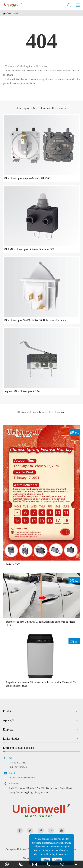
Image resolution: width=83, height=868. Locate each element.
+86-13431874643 (18, 767)
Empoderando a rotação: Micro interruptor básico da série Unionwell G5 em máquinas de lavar (41, 684)
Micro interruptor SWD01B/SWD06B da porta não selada (35, 320)
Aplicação (9, 720)
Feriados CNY (13, 564)
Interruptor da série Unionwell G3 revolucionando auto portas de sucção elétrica (41, 623)
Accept (57, 860)
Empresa (8, 729)
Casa (9, 13)
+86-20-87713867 (18, 763)
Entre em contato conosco (18, 748)
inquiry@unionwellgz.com (22, 778)
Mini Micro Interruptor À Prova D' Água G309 (29, 249)
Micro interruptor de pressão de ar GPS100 (27, 178)
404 (16, 13)
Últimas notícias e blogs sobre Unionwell (41, 412)
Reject (46, 860)
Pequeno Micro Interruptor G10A (22, 391)
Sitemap (27, 858)
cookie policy (49, 854)
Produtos (8, 711)
